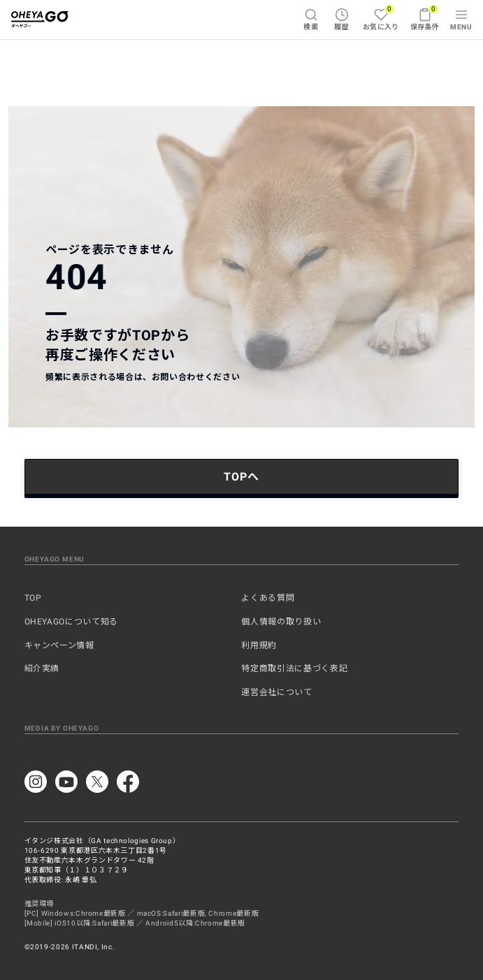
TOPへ (241, 477)
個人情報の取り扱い (281, 622)
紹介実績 (42, 668)
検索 (311, 19)
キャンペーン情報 (59, 645)
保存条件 (425, 17)
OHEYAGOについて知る (71, 622)
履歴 (341, 19)
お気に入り (381, 17)
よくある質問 (268, 598)
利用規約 (259, 645)
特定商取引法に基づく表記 (294, 668)
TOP (33, 598)
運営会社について (276, 692)
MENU (461, 19)
